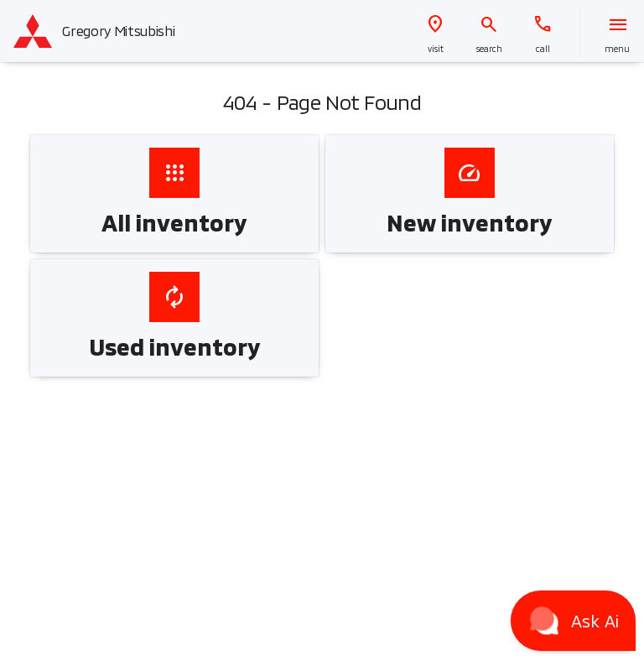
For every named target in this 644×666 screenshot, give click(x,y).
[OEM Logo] (33, 31)
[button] (435, 31)
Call (543, 49)
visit (436, 49)
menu (617, 49)
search (489, 49)
